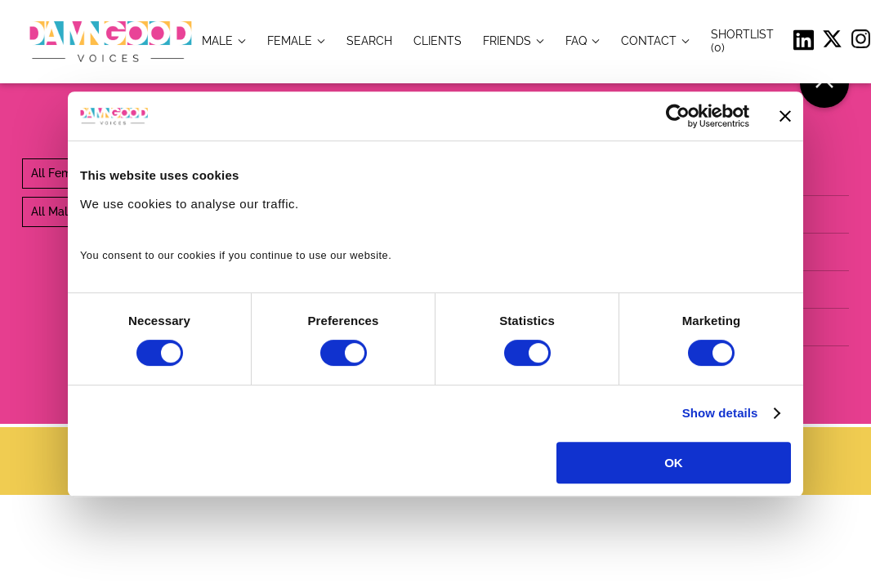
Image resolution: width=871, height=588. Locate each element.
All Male (53, 212)
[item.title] (369, 40)
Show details (720, 413)
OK (674, 463)
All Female (60, 173)
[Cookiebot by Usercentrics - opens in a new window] (678, 116)
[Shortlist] (742, 40)
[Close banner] (785, 116)
